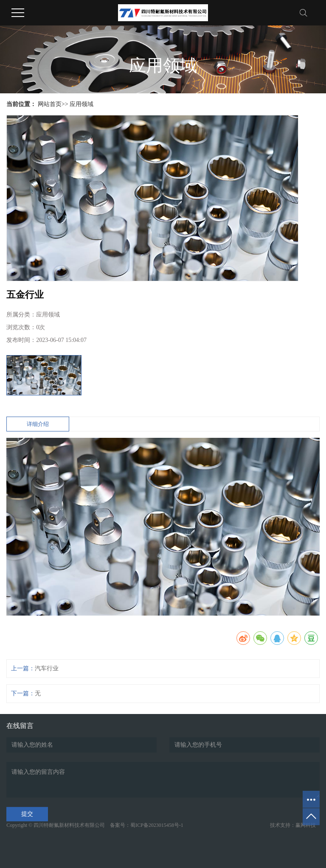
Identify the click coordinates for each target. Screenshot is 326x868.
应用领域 (81, 104)
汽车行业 (47, 668)
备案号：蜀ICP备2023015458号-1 (147, 825)
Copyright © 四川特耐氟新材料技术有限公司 (58, 825)
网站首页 (50, 104)
